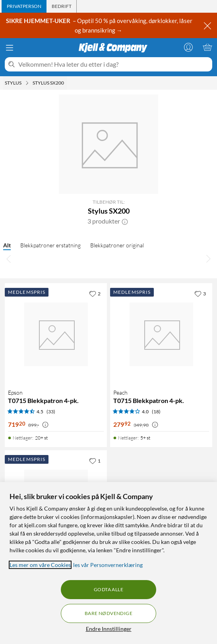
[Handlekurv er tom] (207, 47)
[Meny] (10, 48)
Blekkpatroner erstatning (50, 245)
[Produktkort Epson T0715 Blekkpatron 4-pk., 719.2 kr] (56, 334)
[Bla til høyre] (208, 258)
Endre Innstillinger (109, 629)
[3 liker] (200, 293)
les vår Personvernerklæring (108, 565)
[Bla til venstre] (9, 258)
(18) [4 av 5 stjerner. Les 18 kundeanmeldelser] (156, 412)
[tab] (24, 6)
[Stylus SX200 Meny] (66, 83)
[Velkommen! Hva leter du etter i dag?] (114, 64)
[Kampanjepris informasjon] (45, 425)
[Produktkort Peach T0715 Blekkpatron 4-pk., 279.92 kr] (161, 334)
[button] (125, 221)
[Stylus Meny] (27, 83)
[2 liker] (95, 293)
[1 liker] (95, 461)
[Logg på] (188, 47)
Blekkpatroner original (117, 245)
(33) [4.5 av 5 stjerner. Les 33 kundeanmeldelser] (51, 412)
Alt (7, 245)
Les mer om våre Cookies (40, 565)
